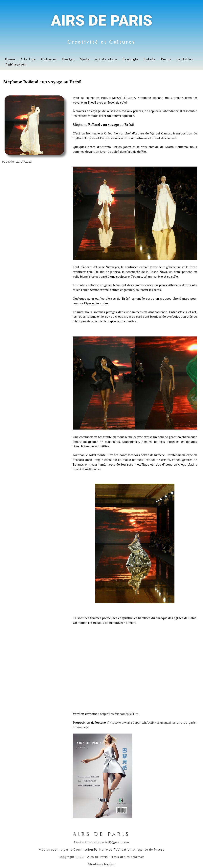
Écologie (130, 59)
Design (68, 59)
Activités (185, 59)
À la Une (28, 59)
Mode (85, 59)
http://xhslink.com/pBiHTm (119, 714)
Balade (150, 59)
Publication (16, 65)
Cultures (49, 59)
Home (10, 59)
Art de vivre (106, 59)
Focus (166, 59)
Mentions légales (101, 864)
